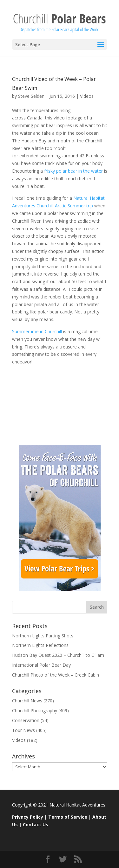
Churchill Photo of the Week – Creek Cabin (56, 675)
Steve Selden (31, 96)
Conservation (26, 720)
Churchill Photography (35, 710)
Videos (87, 96)
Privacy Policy (28, 817)
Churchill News (27, 701)
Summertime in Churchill (38, 331)
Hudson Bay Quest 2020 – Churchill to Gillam (58, 655)
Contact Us (36, 825)
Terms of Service (68, 817)
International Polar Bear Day (41, 665)
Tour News (23, 730)
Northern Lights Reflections (40, 645)
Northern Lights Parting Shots (43, 636)
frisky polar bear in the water (73, 171)
